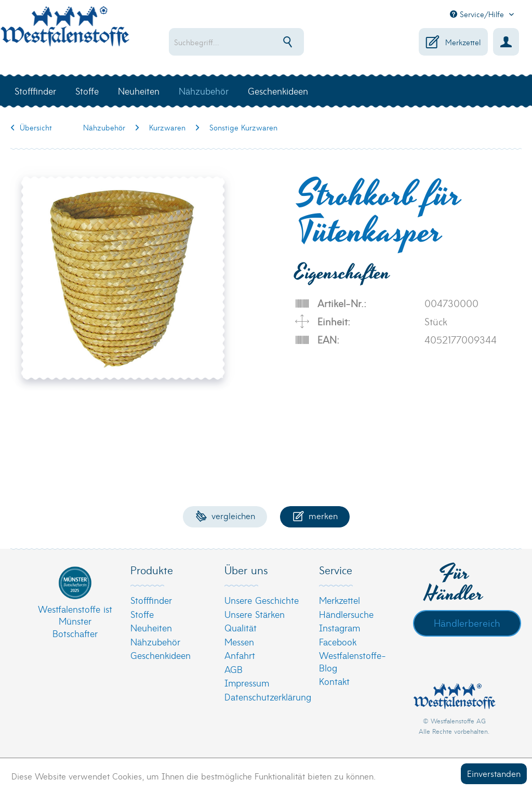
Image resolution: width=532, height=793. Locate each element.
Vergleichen (225, 515)
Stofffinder (151, 600)
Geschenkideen (161, 655)
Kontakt (334, 681)
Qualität (241, 627)
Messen (239, 642)
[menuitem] (243, 42)
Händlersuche (346, 614)
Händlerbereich (467, 623)
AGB (234, 669)
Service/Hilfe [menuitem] (478, 14)
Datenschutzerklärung (263, 697)
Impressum (247, 683)
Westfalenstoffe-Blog (353, 661)
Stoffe (142, 614)
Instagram (340, 627)
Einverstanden (494, 773)
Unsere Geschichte (262, 600)
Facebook (338, 642)
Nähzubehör (155, 642)
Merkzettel (340, 600)
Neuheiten (151, 627)
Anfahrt (240, 655)
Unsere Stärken (255, 614)
